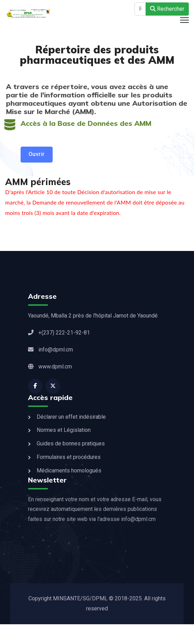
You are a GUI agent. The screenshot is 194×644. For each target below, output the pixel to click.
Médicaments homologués (69, 471)
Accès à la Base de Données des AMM (85, 123)
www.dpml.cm (50, 367)
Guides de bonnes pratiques (71, 443)
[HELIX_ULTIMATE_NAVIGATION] (184, 20)
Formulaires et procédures (69, 457)
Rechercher (167, 9)
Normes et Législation (64, 430)
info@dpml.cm (50, 350)
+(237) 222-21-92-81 (59, 333)
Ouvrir (36, 154)
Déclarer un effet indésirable (71, 417)
